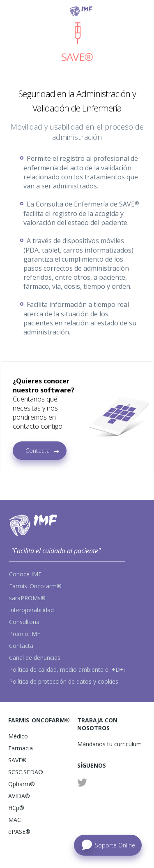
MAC (15, 820)
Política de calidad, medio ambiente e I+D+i (67, 670)
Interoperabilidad (31, 610)
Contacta (38, 451)
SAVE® (17, 760)
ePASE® (19, 832)
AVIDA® (19, 796)
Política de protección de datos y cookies (64, 681)
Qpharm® (22, 784)
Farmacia (21, 748)
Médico (18, 736)
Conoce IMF (25, 574)
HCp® (16, 808)
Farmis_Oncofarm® (35, 586)
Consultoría (24, 622)
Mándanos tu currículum (109, 744)
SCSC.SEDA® (26, 772)
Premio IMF (25, 634)
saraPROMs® (27, 598)
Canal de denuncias (35, 658)
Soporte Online (115, 845)
